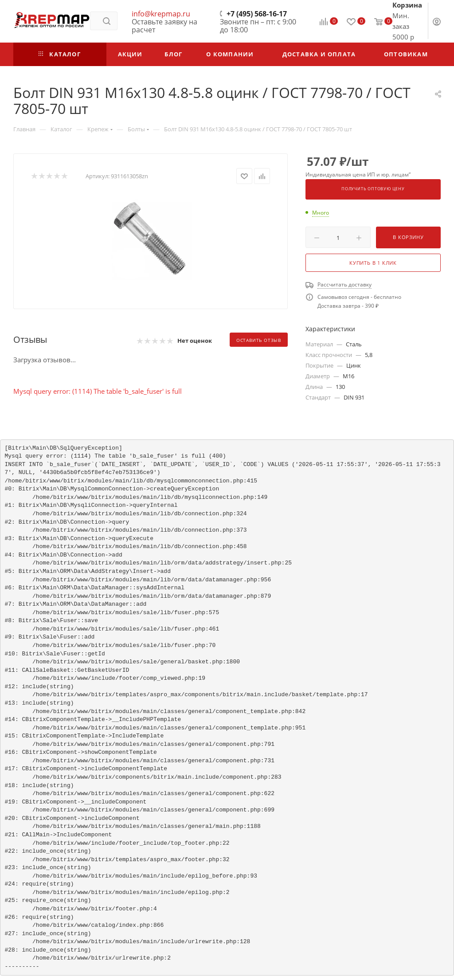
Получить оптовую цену (373, 189)
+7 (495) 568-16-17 (257, 14)
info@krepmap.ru (161, 14)
